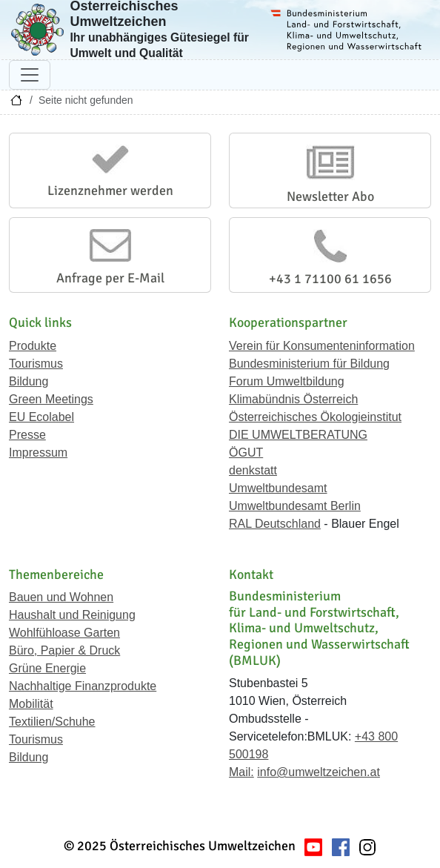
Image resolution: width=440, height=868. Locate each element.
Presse (27, 435)
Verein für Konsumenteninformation (322, 346)
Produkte (33, 346)
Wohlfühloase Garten (64, 633)
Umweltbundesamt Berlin (295, 506)
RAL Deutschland (275, 524)
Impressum (38, 453)
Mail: (241, 772)
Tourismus (36, 364)
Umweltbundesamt (278, 488)
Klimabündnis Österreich (293, 399)
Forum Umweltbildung (287, 381)
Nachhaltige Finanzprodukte (83, 686)
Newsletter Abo (330, 196)
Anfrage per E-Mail (110, 278)
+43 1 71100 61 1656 (330, 279)
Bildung (29, 381)
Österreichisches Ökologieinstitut (315, 417)
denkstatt (253, 470)
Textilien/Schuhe (52, 722)
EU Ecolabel (41, 417)
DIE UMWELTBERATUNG (298, 435)
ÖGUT (246, 453)
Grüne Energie (47, 668)
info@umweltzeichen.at (319, 772)
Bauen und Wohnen (61, 597)
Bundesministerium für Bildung (309, 364)
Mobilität (31, 704)
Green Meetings (51, 399)
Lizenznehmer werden (110, 191)
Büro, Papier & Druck (64, 650)
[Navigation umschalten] (30, 75)
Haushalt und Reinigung (72, 615)
